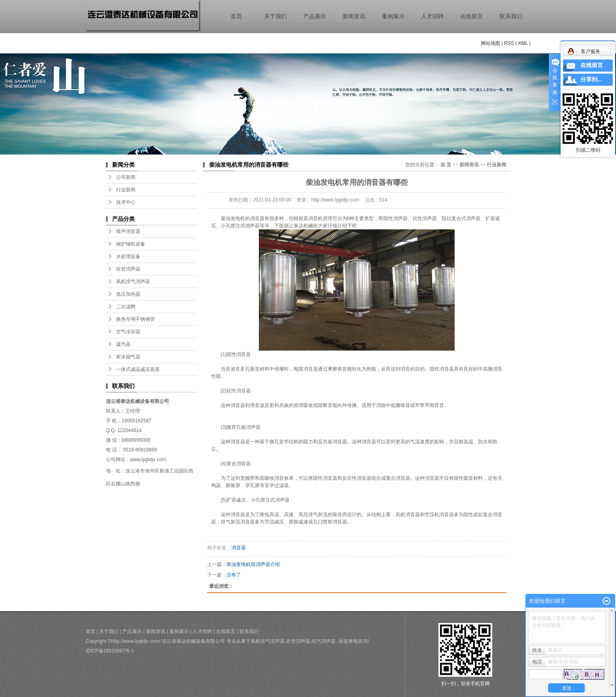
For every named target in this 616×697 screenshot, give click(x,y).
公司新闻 (126, 177)
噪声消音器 (128, 231)
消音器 (239, 548)
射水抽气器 (128, 357)
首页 (236, 16)
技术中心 (126, 202)
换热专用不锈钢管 (135, 319)
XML (523, 43)
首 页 (446, 165)
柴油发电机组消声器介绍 (253, 564)
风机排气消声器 (133, 282)
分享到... (591, 79)
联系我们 (511, 16)
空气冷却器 (128, 332)
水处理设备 (128, 256)
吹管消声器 (128, 269)
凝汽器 (123, 344)
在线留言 (472, 16)
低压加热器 (128, 294)
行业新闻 (126, 190)
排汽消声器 (324, 641)
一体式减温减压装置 (138, 369)
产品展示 (315, 16)
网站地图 (491, 43)
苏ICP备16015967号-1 (110, 651)
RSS (509, 43)
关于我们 (275, 16)
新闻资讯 (354, 16)
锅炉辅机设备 (131, 244)
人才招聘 (432, 16)
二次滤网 (126, 307)
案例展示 (393, 16)
